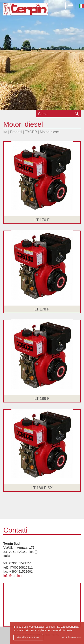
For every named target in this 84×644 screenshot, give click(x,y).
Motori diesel (50, 132)
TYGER (31, 132)
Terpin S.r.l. (26, 12)
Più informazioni (71, 637)
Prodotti (16, 132)
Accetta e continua (28, 637)
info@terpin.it (13, 576)
